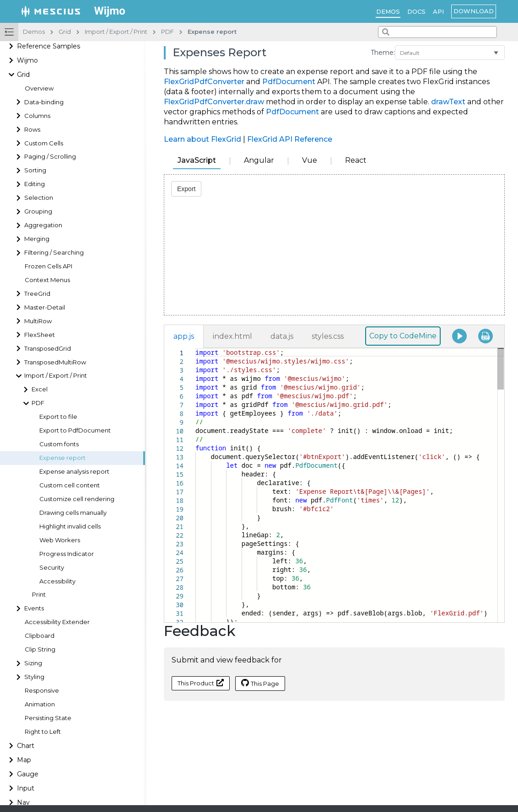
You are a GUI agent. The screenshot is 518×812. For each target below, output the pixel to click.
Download (474, 11)
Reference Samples (49, 46)
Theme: (383, 53)
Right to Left (43, 732)
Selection (39, 198)
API (438, 11)
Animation (40, 704)
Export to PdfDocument (75, 430)
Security (52, 568)
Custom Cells (44, 143)
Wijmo (27, 60)
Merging (37, 239)
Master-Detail (45, 307)
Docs (416, 11)
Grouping (38, 211)
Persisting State (48, 718)
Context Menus (47, 280)
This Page (260, 683)
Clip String (40, 649)
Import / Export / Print (56, 376)
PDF (38, 403)
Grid (23, 75)
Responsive (42, 691)
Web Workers (60, 540)
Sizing (33, 663)
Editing (35, 184)
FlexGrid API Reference (290, 139)
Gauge (28, 774)
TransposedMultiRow (55, 362)
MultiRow (38, 321)
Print (39, 595)
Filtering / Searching (54, 253)
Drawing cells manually (73, 513)
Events (34, 608)
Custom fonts (59, 444)
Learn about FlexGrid (202, 139)
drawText (448, 102)
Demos (388, 11)
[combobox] (437, 32)
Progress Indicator (67, 554)
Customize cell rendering (77, 499)
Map (24, 760)
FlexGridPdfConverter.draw (214, 102)
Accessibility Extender (57, 622)
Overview (39, 88)
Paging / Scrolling (50, 157)
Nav (23, 802)
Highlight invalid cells (70, 526)
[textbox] (196, 348)
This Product (201, 683)
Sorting (35, 170)
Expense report (62, 458)
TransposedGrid (48, 349)
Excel (40, 389)
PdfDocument (289, 82)
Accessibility (57, 581)
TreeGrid (37, 294)
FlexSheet (40, 335)
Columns (37, 116)
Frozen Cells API (49, 266)
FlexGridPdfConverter (204, 82)
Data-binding (44, 102)
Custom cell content (70, 485)
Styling (34, 677)
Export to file (58, 417)
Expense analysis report (74, 472)
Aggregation (43, 225)
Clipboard (40, 636)
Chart (26, 746)
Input (26, 788)
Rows (32, 130)
